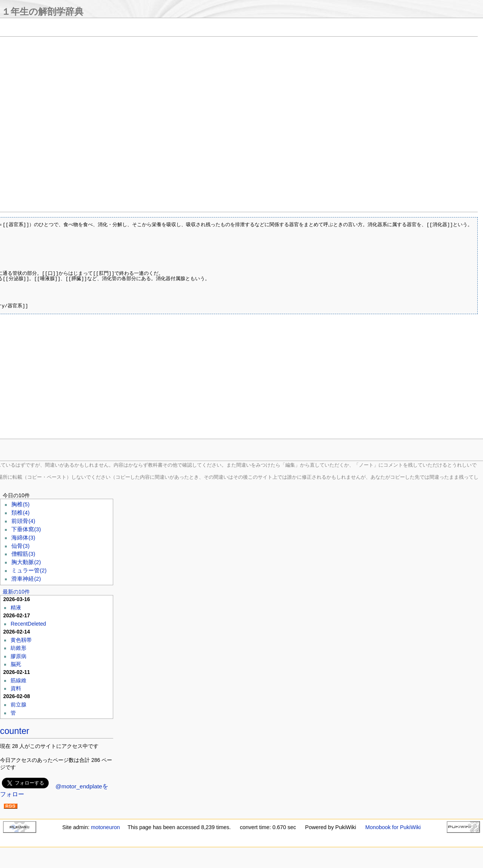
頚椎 (20, 513)
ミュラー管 (29, 570)
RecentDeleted (28, 624)
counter (15, 731)
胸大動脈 (26, 562)
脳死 (16, 664)
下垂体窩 (26, 529)
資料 (16, 688)
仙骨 (20, 546)
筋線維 (18, 680)
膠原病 (18, 656)
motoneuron (105, 827)
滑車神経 (26, 579)
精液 (16, 607)
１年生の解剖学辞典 (42, 12)
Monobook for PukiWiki (393, 827)
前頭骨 (23, 521)
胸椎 (20, 504)
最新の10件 (16, 592)
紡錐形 (18, 648)
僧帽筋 (23, 554)
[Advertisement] (152, 380)
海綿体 (23, 538)
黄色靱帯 (21, 640)
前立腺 (18, 705)
